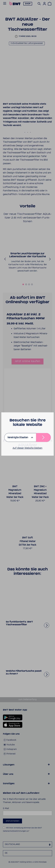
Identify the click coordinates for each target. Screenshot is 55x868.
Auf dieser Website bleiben (27, 448)
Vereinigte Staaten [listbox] (18, 437)
